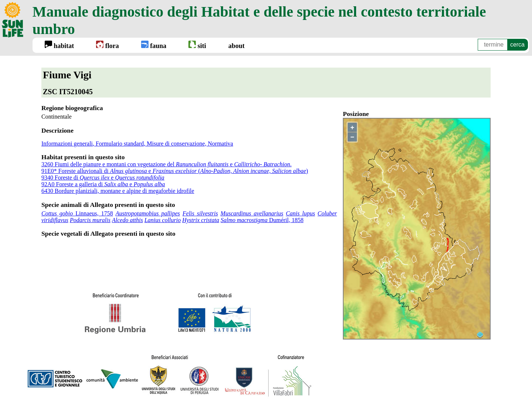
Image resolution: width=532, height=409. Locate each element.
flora (107, 45)
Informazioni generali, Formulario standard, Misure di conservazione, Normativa (137, 144)
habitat (59, 45)
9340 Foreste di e (103, 178)
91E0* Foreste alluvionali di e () (175, 171)
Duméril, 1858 (262, 220)
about (236, 46)
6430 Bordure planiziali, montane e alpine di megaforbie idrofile (118, 191)
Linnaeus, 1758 (77, 213)
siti (197, 45)
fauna (154, 45)
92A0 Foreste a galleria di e (103, 184)
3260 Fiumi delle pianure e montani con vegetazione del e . (166, 164)
